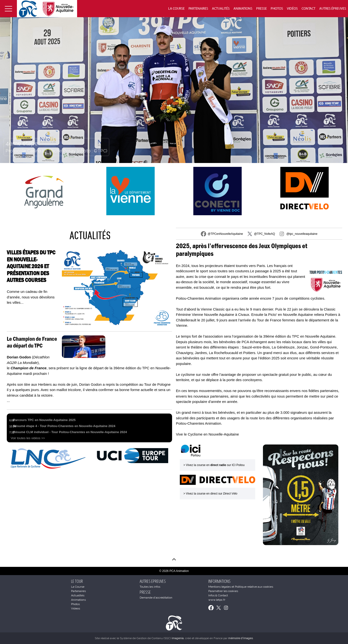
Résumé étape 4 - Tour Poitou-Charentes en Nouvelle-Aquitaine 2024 (64, 426)
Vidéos (292, 9)
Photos (277, 9)
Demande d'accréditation (156, 598)
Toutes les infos (150, 587)
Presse (261, 9)
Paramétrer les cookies (223, 591)
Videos (76, 608)
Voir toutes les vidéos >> (28, 438)
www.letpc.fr (217, 600)
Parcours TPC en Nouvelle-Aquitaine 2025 (44, 420)
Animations (243, 9)
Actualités (221, 9)
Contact (308, 9)
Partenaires (198, 9)
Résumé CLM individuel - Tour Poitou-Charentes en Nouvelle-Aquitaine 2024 (70, 432)
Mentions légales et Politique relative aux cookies (241, 587)
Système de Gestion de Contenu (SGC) (152, 638)
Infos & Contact (218, 595)
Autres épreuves (333, 9)
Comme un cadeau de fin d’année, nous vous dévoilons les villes (31, 297)
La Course (176, 9)
